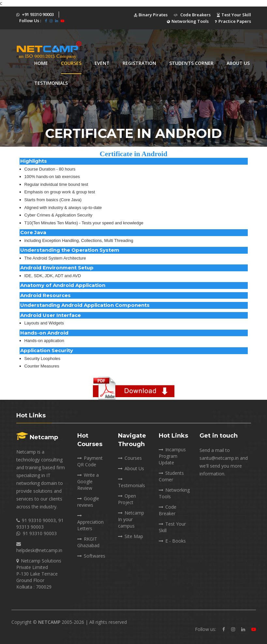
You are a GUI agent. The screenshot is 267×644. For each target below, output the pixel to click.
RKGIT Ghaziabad (88, 542)
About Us (238, 63)
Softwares (91, 556)
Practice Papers (233, 21)
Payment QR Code (90, 461)
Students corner (191, 63)
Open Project (127, 499)
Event (102, 63)
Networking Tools (188, 21)
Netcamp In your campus (131, 519)
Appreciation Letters (90, 522)
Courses (71, 63)
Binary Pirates (151, 15)
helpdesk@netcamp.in (39, 550)
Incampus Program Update (172, 456)
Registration (139, 63)
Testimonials (51, 83)
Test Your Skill (234, 15)
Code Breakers (192, 15)
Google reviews (88, 502)
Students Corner (171, 476)
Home (41, 63)
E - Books (172, 541)
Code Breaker (168, 510)
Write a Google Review (88, 481)
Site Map (131, 536)
